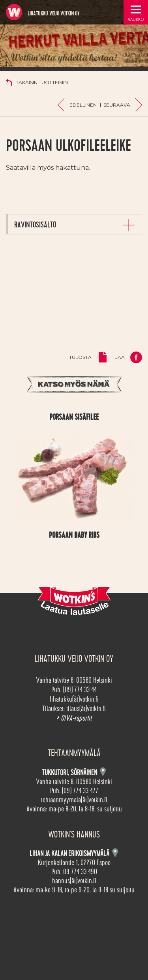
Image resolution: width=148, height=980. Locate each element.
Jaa (120, 357)
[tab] (75, 224)
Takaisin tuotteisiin (42, 82)
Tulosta (80, 357)
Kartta (115, 853)
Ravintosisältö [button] (35, 225)
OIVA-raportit (74, 718)
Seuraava (117, 105)
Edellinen (83, 105)
